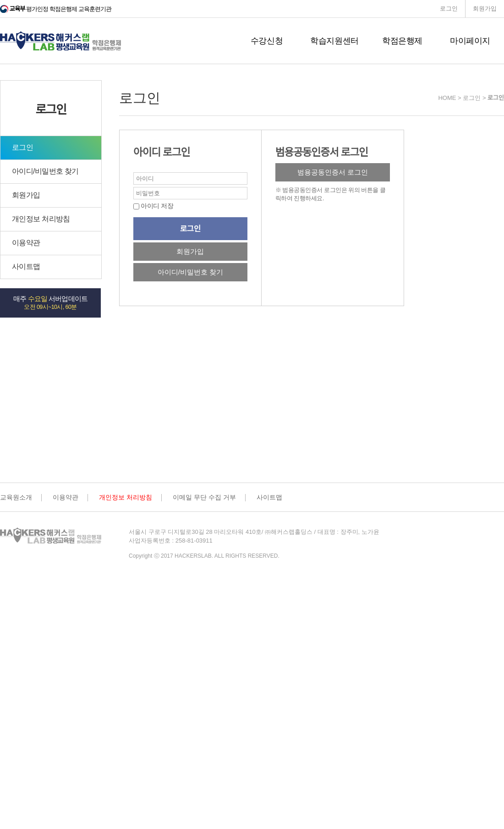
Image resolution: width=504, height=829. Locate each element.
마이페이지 (470, 41)
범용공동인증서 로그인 (333, 172)
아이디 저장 (156, 206)
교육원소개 (16, 497)
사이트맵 (26, 266)
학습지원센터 (334, 41)
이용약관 (26, 243)
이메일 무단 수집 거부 (204, 497)
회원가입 (485, 8)
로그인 (449, 8)
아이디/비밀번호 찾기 (45, 171)
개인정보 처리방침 (41, 219)
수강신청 (267, 41)
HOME (447, 98)
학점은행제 (402, 41)
